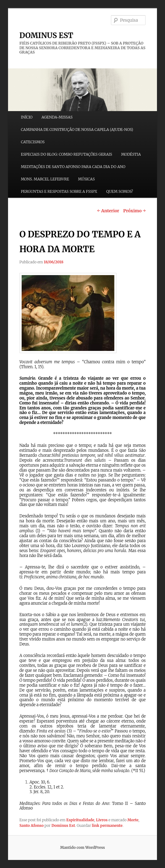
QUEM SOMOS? (120, 191)
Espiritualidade (80, 820)
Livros (102, 820)
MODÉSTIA (131, 154)
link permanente (107, 825)
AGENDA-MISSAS (57, 117)
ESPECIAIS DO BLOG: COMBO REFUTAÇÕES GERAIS (66, 154)
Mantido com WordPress (82, 847)
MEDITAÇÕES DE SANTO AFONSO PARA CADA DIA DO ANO (73, 167)
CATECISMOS (33, 142)
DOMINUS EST (46, 35)
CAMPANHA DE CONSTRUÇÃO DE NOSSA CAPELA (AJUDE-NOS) (77, 130)
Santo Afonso (32, 825)
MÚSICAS (87, 179)
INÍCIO (27, 117)
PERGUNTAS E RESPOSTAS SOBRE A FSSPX (59, 191)
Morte (133, 820)
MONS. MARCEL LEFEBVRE (45, 179)
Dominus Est (63, 825)
